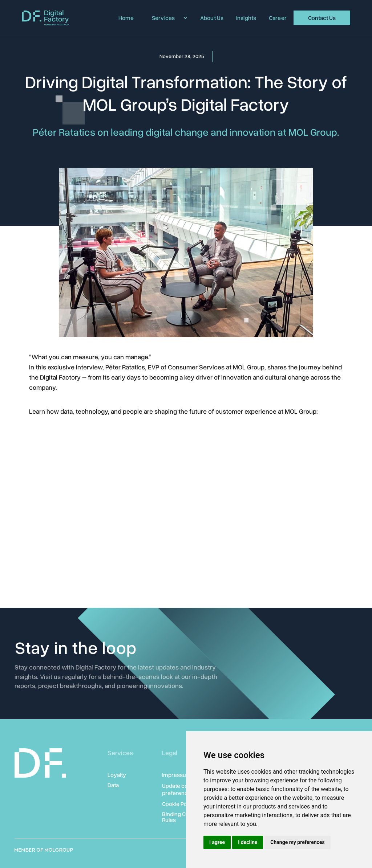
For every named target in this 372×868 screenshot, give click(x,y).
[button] (167, 18)
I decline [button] (248, 842)
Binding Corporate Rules (185, 817)
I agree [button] (217, 842)
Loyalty (117, 775)
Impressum (177, 775)
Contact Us (322, 18)
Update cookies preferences (182, 789)
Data (113, 785)
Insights (246, 18)
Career (278, 18)
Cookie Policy (179, 804)
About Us (212, 18)
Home (126, 18)
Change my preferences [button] (297, 842)
